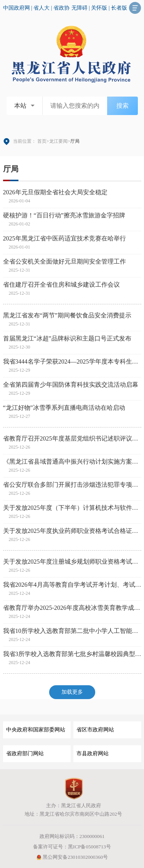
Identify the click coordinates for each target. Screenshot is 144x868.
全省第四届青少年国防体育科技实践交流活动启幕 (71, 385)
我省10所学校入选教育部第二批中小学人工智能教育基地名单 (72, 631)
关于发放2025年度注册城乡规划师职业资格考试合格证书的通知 (72, 562)
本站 (20, 106)
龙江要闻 (58, 141)
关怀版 (99, 8)
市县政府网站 (93, 754)
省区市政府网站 (95, 730)
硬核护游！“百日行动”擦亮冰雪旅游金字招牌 (64, 215)
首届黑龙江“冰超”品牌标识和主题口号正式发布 (67, 338)
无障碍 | (81, 8)
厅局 (11, 169)
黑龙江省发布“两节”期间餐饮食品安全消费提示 (67, 315)
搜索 (122, 106)
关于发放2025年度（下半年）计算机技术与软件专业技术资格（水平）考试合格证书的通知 (72, 508)
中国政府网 (17, 8)
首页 (42, 141)
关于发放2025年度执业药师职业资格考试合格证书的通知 (72, 531)
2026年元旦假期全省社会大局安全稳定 (55, 192)
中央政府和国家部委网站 (36, 730)
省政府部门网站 (25, 754)
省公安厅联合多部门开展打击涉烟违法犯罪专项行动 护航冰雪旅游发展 (72, 485)
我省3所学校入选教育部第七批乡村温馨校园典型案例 (72, 654)
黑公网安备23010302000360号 (72, 857)
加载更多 (72, 692)
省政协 (61, 8)
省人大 (41, 8)
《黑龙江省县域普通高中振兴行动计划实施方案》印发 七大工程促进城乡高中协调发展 (72, 462)
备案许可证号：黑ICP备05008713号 (72, 847)
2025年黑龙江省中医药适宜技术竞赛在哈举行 (65, 238)
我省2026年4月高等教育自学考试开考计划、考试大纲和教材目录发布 (72, 585)
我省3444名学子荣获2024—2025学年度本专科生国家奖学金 (72, 361)
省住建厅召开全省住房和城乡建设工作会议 (61, 285)
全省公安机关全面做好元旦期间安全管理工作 (65, 261)
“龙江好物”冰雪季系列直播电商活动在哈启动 (64, 408)
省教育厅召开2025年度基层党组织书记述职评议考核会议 (72, 438)
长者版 (119, 8)
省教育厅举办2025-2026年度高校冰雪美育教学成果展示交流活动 (72, 608)
